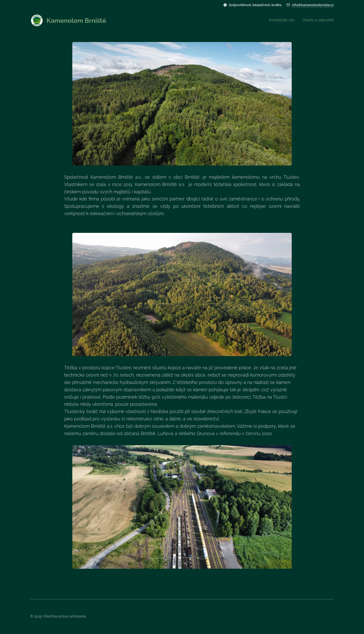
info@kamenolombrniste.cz (313, 5)
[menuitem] (319, 21)
